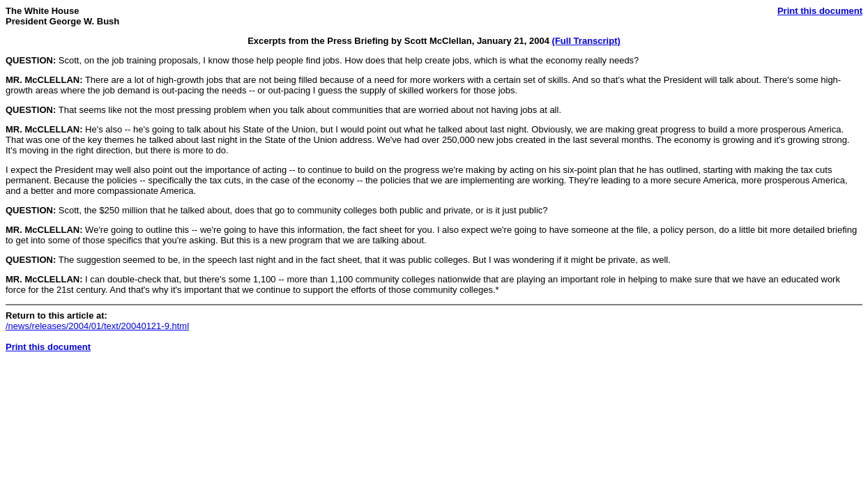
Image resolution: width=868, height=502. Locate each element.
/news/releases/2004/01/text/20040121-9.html (97, 326)
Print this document (820, 11)
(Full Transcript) (586, 41)
